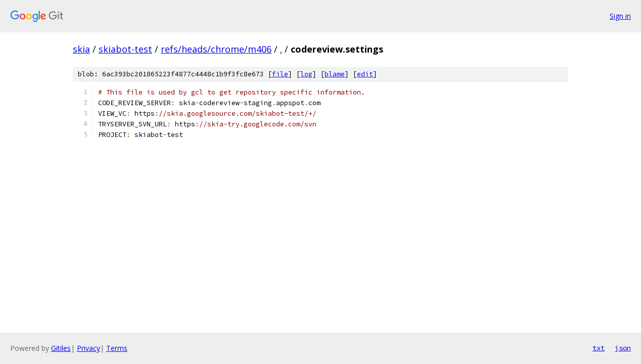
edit (365, 74)
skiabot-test (125, 49)
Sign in (620, 16)
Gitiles (61, 348)
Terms (117, 348)
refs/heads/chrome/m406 (216, 49)
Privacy (88, 348)
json (623, 348)
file (280, 74)
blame (335, 74)
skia (81, 49)
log (306, 74)
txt (599, 348)
